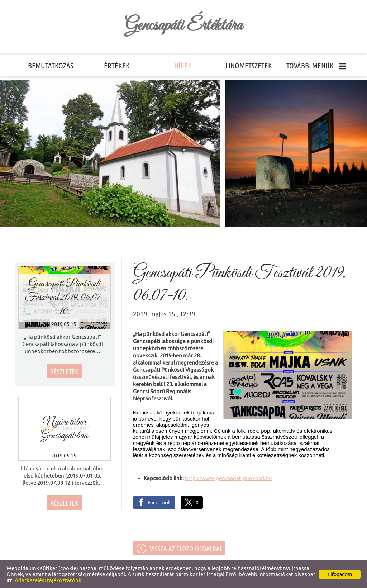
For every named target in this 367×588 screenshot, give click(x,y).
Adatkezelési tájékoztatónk (48, 580)
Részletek (64, 371)
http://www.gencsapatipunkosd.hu (228, 478)
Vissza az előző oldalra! (186, 549)
